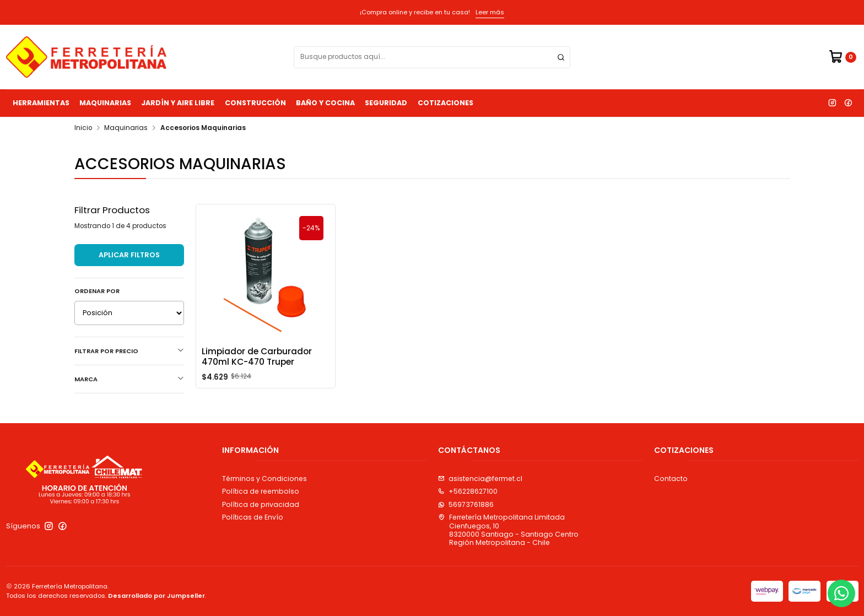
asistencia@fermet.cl (480, 479)
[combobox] (432, 57)
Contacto (671, 479)
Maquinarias (105, 103)
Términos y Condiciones (264, 479)
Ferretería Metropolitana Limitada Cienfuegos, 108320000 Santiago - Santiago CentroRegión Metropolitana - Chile (508, 530)
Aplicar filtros (129, 255)
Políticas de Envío (253, 517)
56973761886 (466, 504)
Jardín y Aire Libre (178, 103)
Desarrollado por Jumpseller (156, 596)
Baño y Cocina (325, 103)
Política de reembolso (261, 491)
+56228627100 (468, 491)
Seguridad (386, 103)
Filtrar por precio (129, 351)
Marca (129, 379)
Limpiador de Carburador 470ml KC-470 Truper (257, 356)
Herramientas (41, 103)
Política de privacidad (261, 504)
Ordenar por (97, 291)
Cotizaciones (445, 103)
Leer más (490, 12)
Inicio (83, 128)
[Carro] (842, 57)
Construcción (255, 103)
